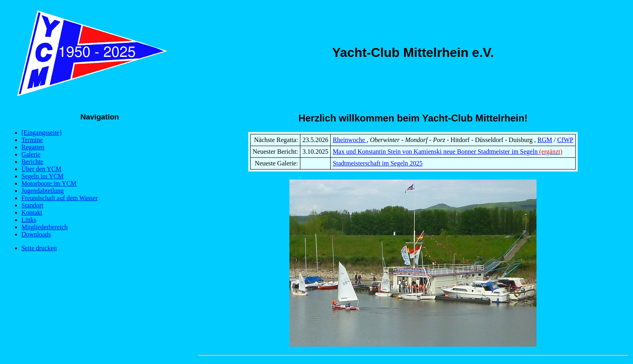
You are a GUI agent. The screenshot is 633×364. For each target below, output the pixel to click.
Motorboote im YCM (49, 183)
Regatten (33, 147)
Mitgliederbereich (45, 227)
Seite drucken (39, 248)
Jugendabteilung (43, 191)
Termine (32, 140)
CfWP (565, 140)
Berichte (32, 162)
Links (29, 220)
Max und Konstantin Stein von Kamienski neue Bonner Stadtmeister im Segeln (448, 152)
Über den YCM (41, 169)
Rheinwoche (350, 140)
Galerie (31, 154)
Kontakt (32, 212)
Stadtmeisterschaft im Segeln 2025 (378, 163)
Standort (32, 205)
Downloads (36, 234)
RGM (545, 140)
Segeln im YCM (42, 176)
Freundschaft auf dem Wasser (60, 198)
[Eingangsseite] (42, 133)
